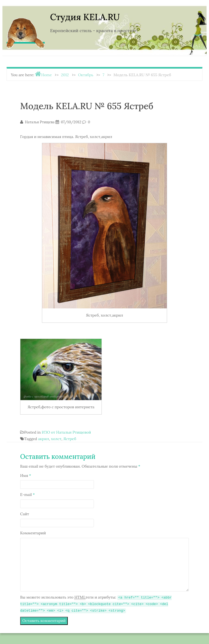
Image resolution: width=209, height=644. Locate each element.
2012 (65, 75)
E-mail (27, 495)
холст (56, 439)
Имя (26, 476)
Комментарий (33, 533)
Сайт (25, 514)
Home (46, 75)
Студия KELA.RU (85, 17)
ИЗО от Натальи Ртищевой (66, 432)
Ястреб (70, 439)
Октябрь (86, 75)
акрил (44, 439)
